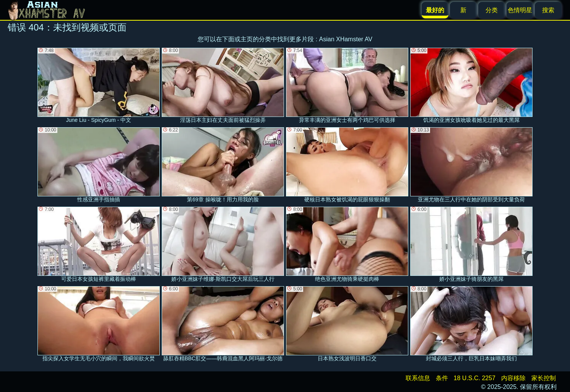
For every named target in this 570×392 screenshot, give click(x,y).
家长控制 (544, 378)
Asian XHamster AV (346, 39)
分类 (492, 10)
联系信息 (418, 378)
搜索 (548, 10)
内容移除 (513, 378)
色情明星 (520, 10)
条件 (442, 378)
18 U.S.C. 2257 (475, 378)
